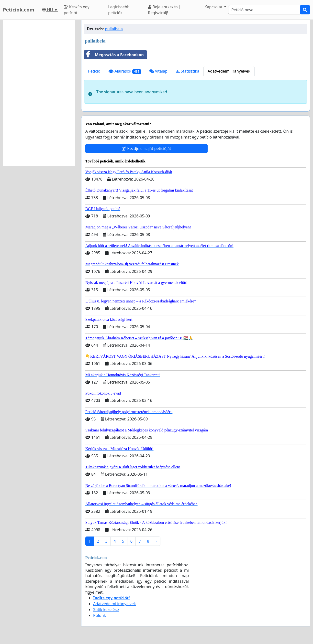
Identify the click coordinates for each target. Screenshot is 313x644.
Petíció (94, 71)
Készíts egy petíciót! (77, 10)
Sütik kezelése (106, 610)
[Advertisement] (39, 93)
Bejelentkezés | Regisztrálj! (164, 10)
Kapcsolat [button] (214, 7)
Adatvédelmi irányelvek (229, 71)
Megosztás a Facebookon (114, 55)
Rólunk (100, 615)
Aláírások (125, 71)
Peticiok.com (19, 10)
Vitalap (158, 71)
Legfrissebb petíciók (119, 10)
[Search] (264, 10)
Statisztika (188, 71)
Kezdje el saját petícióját (146, 149)
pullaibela (114, 29)
